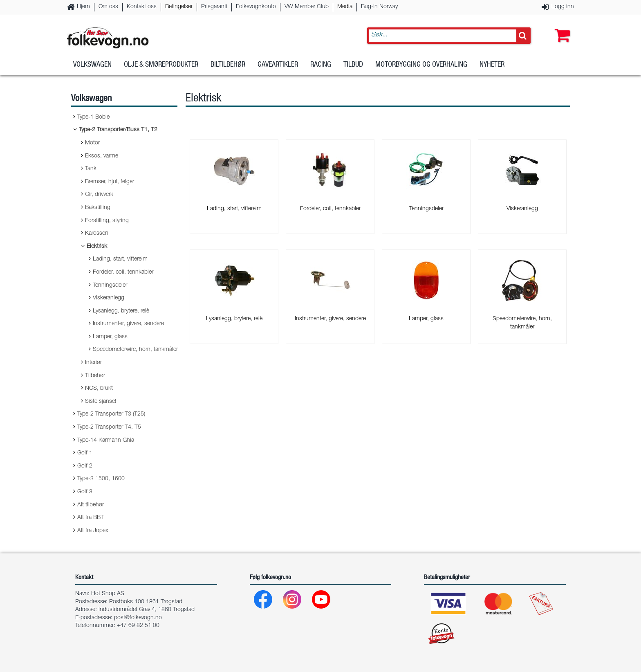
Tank (91, 169)
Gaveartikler (278, 65)
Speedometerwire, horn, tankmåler (135, 350)
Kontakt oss (142, 7)
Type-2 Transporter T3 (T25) (111, 414)
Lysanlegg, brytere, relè (121, 311)
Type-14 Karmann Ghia (106, 441)
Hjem (83, 7)
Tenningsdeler (110, 285)
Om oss (108, 7)
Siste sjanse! (101, 402)
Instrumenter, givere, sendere (128, 324)
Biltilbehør (228, 65)
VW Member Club (307, 7)
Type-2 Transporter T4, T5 (109, 427)
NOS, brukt (99, 389)
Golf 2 (85, 466)
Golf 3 (85, 492)
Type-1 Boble (93, 117)
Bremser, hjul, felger (110, 182)
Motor (92, 143)
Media (345, 7)
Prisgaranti (214, 7)
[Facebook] (263, 601)
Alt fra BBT (91, 518)
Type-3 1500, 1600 (101, 479)
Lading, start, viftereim (120, 259)
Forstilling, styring (107, 221)
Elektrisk (97, 247)
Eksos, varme (102, 156)
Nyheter (492, 65)
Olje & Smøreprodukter (161, 65)
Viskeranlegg (109, 298)
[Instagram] (292, 601)
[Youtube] (322, 601)
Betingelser (179, 7)
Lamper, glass (110, 337)
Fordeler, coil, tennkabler (123, 272)
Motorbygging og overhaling (421, 65)
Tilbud (353, 65)
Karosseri (96, 234)
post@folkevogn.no (138, 618)
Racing (321, 65)
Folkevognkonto (256, 7)
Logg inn (563, 7)
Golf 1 (85, 453)
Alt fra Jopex (93, 531)
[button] (560, 27)
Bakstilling (98, 208)
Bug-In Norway (379, 7)
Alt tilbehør (91, 505)
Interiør (93, 363)
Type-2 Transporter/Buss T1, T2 (118, 130)
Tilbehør (95, 376)
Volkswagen (92, 65)
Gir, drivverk (99, 195)
